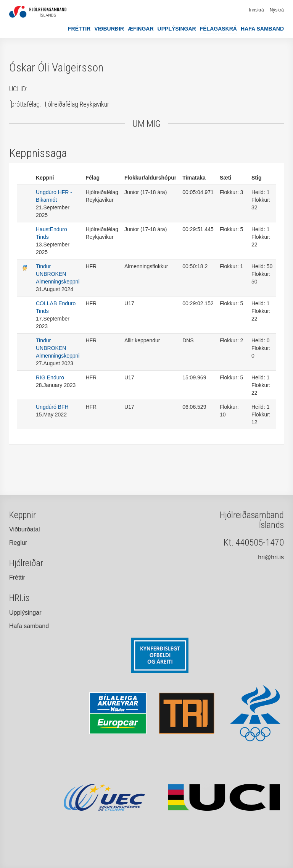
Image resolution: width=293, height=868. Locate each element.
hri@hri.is (271, 557)
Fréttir (79, 29)
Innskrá (256, 10)
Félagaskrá (218, 29)
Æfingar (141, 29)
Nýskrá (277, 10)
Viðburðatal (25, 529)
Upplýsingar (177, 29)
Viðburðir (109, 29)
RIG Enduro (50, 377)
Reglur (18, 543)
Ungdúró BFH (52, 407)
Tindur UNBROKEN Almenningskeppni (58, 274)
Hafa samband (262, 29)
